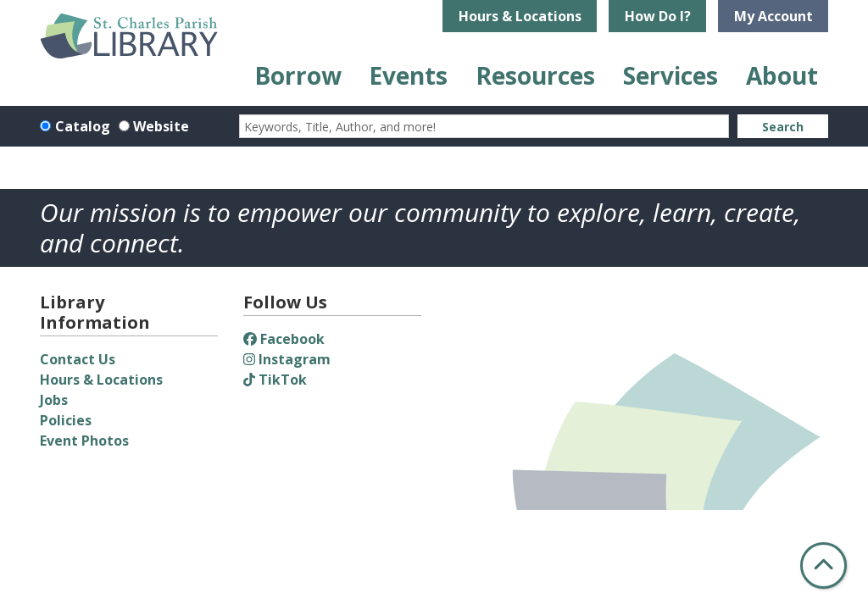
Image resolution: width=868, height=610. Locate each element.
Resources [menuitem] (535, 75)
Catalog (83, 126)
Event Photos (84, 441)
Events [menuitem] (408, 75)
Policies (66, 420)
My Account (773, 16)
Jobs (54, 400)
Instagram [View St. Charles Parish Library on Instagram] (287, 359)
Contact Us (78, 359)
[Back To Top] (823, 566)
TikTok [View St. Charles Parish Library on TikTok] (275, 380)
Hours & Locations (520, 16)
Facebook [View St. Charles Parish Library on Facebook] (284, 339)
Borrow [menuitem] (298, 75)
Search (783, 127)
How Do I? (658, 16)
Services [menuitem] (670, 75)
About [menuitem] (782, 75)
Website (161, 126)
